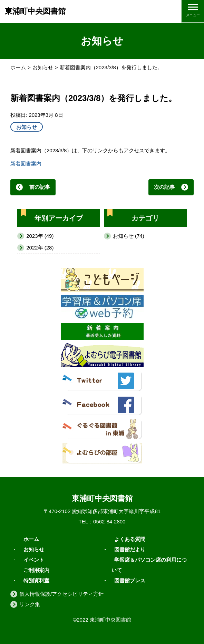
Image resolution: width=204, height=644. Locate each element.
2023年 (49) (40, 236)
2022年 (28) (40, 248)
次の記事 (164, 187)
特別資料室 (36, 580)
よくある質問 (130, 539)
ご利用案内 (36, 570)
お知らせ (43, 67)
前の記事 (40, 187)
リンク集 (30, 604)
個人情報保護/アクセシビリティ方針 (61, 594)
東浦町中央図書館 (35, 11)
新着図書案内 (26, 163)
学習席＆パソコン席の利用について (149, 565)
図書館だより (130, 549)
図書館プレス (130, 580)
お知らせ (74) (129, 236)
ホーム (18, 67)
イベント (34, 559)
